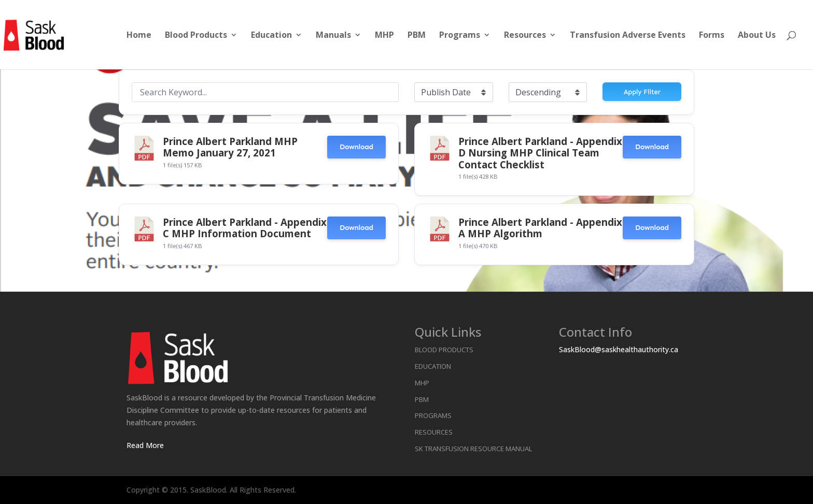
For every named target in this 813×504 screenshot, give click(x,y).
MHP (384, 36)
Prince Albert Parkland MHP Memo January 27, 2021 (230, 147)
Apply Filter (642, 92)
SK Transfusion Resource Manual (473, 449)
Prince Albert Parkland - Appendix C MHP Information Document (245, 228)
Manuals (333, 36)
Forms (712, 36)
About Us (757, 36)
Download (356, 147)
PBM (417, 36)
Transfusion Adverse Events (628, 36)
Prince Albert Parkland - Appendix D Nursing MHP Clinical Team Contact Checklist (540, 153)
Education (271, 36)
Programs (460, 36)
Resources (525, 36)
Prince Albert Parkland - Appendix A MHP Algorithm (540, 228)
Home (139, 36)
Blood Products (196, 36)
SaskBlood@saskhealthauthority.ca (619, 349)
